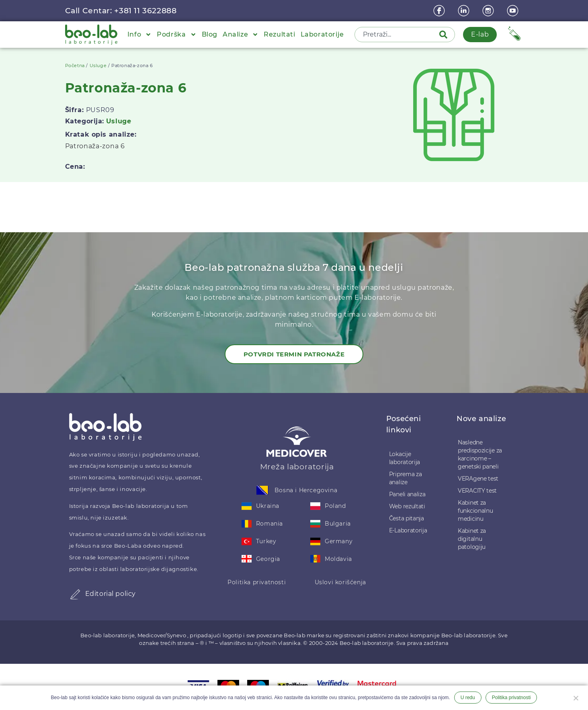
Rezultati (279, 34)
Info (139, 35)
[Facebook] (440, 11)
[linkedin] (465, 11)
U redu (468, 698)
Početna (75, 65)
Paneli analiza (407, 494)
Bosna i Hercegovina (306, 490)
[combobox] (397, 35)
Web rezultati (407, 506)
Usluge (98, 65)
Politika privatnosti (257, 582)
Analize (241, 35)
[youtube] (514, 11)
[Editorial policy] (75, 594)
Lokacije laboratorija (405, 458)
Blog (210, 34)
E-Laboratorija (408, 530)
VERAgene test (478, 479)
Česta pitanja (407, 518)
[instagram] (489, 11)
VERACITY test (477, 491)
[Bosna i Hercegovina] (262, 490)
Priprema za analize (406, 478)
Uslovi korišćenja (340, 582)
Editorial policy (111, 594)
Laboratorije (322, 34)
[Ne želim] (576, 697)
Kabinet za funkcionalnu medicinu (475, 511)
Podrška (176, 35)
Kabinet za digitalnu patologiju (472, 539)
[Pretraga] (445, 35)
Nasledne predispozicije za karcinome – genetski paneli (480, 454)
